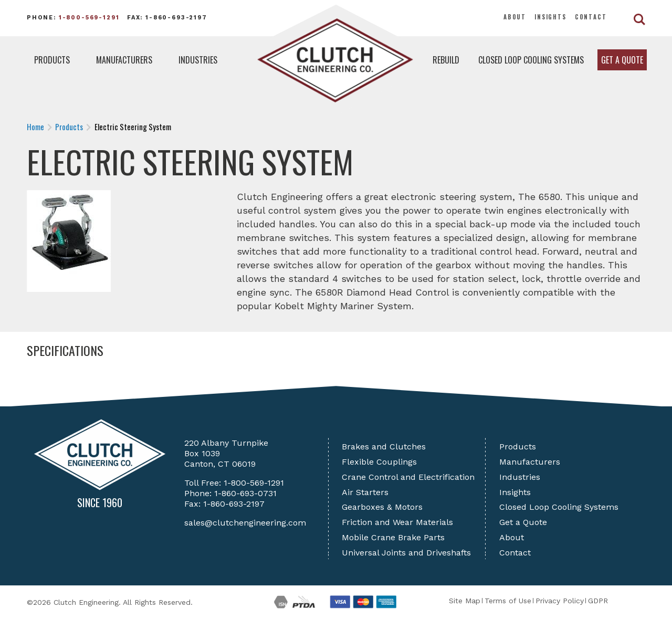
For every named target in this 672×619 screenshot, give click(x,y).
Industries (198, 60)
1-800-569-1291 (89, 18)
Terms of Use (508, 601)
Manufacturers (124, 60)
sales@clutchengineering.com (245, 523)
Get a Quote (622, 60)
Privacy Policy (560, 601)
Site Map (465, 601)
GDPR (598, 601)
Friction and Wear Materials (397, 522)
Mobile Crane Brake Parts (393, 537)
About (515, 17)
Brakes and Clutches (384, 447)
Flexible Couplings (379, 462)
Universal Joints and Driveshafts (406, 553)
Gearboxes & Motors (382, 507)
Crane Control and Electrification (408, 477)
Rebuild (446, 60)
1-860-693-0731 (245, 493)
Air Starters (365, 492)
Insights (550, 17)
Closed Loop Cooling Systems (531, 60)
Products (52, 60)
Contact (591, 17)
